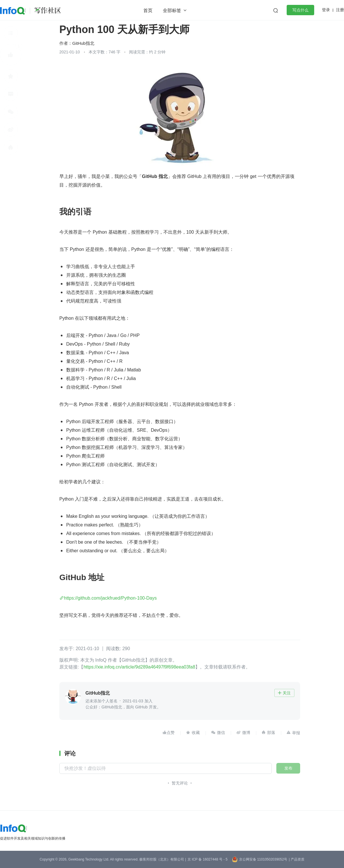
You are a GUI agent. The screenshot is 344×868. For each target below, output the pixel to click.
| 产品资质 (296, 859)
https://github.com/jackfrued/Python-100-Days (110, 598)
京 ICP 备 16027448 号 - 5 (208, 859)
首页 (148, 10)
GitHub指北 (83, 43)
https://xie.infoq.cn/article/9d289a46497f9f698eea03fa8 (139, 667)
